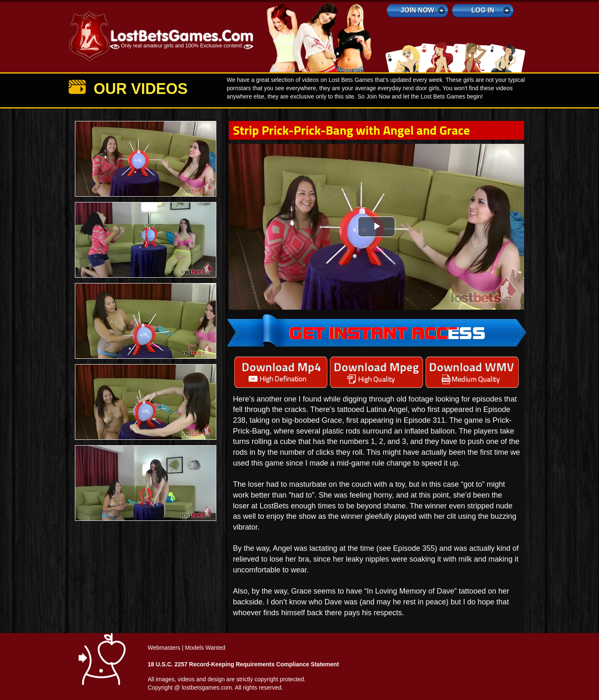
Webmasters (164, 648)
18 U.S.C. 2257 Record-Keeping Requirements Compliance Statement (243, 664)
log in (483, 10)
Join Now (417, 10)
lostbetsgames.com (207, 688)
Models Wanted (205, 648)
